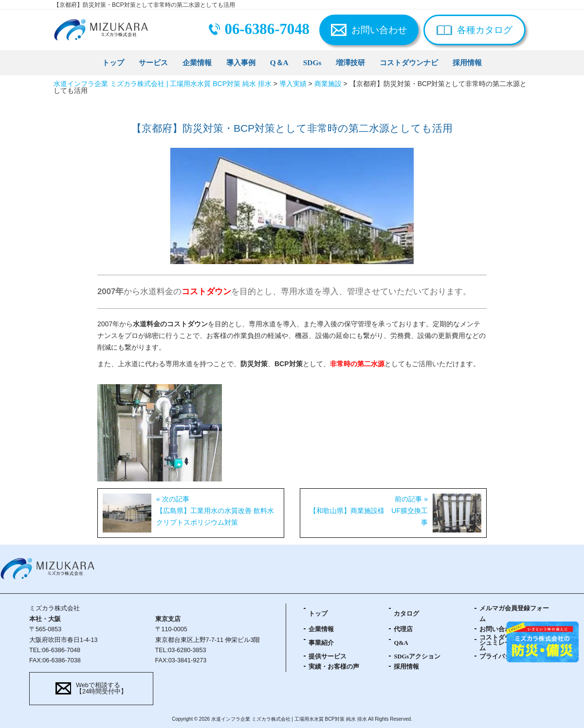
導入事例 (241, 62)
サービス (153, 62)
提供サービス (328, 657)
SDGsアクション (417, 657)
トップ (113, 62)
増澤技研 (350, 62)
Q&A (401, 643)
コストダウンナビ (409, 62)
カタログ (406, 614)
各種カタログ (485, 30)
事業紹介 (321, 643)
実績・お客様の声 (334, 667)
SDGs (312, 62)
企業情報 (197, 62)
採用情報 (467, 62)
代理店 (403, 629)
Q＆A (279, 62)
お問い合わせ (379, 30)
